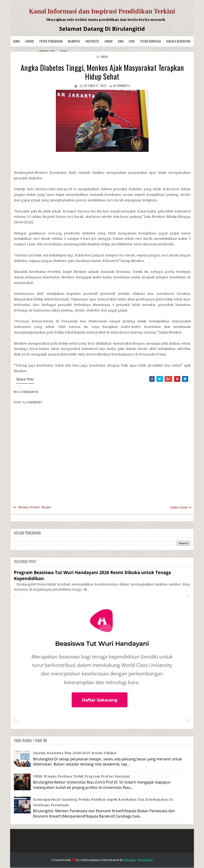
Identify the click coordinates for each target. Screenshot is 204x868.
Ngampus (74, 41)
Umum (108, 41)
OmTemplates (91, 860)
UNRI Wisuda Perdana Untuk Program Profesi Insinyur (82, 776)
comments (122, 86)
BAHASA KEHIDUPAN (178, 41)
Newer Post (28, 507)
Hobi (132, 41)
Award (30, 41)
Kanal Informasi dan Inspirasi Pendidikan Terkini (102, 11)
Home (16, 41)
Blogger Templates (139, 860)
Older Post (179, 507)
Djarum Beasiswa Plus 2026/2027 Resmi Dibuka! (75, 753)
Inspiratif (92, 41)
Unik (121, 41)
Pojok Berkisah (151, 41)
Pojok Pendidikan (51, 41)
